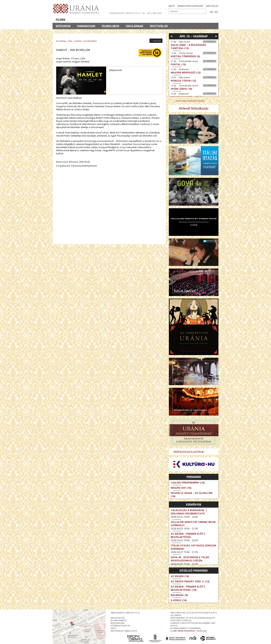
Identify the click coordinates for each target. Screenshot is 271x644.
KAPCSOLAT (212, 6)
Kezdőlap (61, 41)
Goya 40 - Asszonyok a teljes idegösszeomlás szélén (190, 559)
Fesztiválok (159, 26)
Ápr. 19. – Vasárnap (194, 36)
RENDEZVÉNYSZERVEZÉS (190, 6)
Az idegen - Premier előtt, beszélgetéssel (188, 535)
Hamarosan (86, 26)
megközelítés (118, 618)
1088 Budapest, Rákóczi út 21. (125, 13)
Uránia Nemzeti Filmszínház (190, 101)
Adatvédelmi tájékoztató (124, 631)
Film (70, 41)
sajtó (113, 628)
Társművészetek (84, 20)
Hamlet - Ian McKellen (86, 41)
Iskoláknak (135, 26)
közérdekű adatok (120, 626)
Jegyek (195, 20)
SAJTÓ (172, 6)
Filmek (61, 20)
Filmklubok (111, 26)
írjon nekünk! (118, 623)
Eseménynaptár (172, 20)
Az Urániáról (113, 20)
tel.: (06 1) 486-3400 (152, 13)
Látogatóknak (142, 20)
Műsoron (63, 26)
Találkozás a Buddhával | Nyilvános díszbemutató (189, 512)
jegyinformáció (119, 620)
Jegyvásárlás (210, 41)
